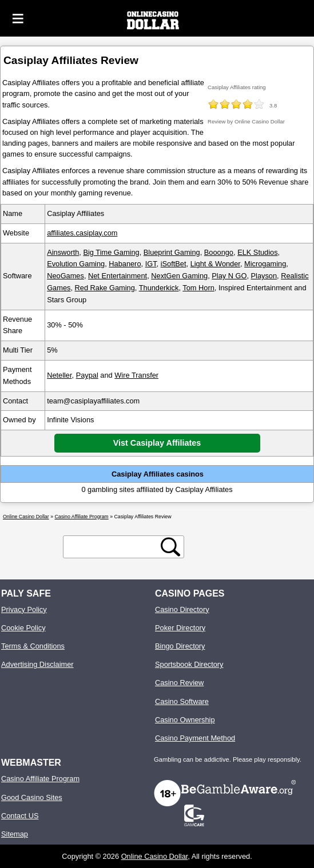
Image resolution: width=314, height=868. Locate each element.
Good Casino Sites (32, 797)
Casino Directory (182, 609)
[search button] (170, 547)
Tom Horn (198, 288)
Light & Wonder (215, 264)
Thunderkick (159, 288)
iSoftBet (174, 264)
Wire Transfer (136, 375)
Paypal (87, 375)
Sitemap (15, 834)
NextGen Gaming (179, 276)
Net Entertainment (118, 276)
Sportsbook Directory (189, 664)
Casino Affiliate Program (40, 779)
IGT (151, 264)
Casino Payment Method (195, 738)
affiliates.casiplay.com (82, 233)
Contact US (20, 816)
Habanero (125, 264)
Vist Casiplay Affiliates (157, 443)
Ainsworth (63, 252)
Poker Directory (180, 628)
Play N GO (229, 276)
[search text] (114, 547)
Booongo (219, 252)
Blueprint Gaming (172, 252)
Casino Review (179, 683)
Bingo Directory (180, 646)
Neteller (59, 375)
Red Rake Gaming (105, 288)
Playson (264, 276)
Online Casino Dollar (155, 856)
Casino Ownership (185, 720)
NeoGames (65, 276)
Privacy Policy (24, 609)
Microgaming (265, 264)
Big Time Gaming (111, 252)
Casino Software (182, 701)
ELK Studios (257, 252)
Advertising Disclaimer (37, 664)
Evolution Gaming (76, 264)
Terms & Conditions (33, 646)
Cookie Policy (23, 628)
